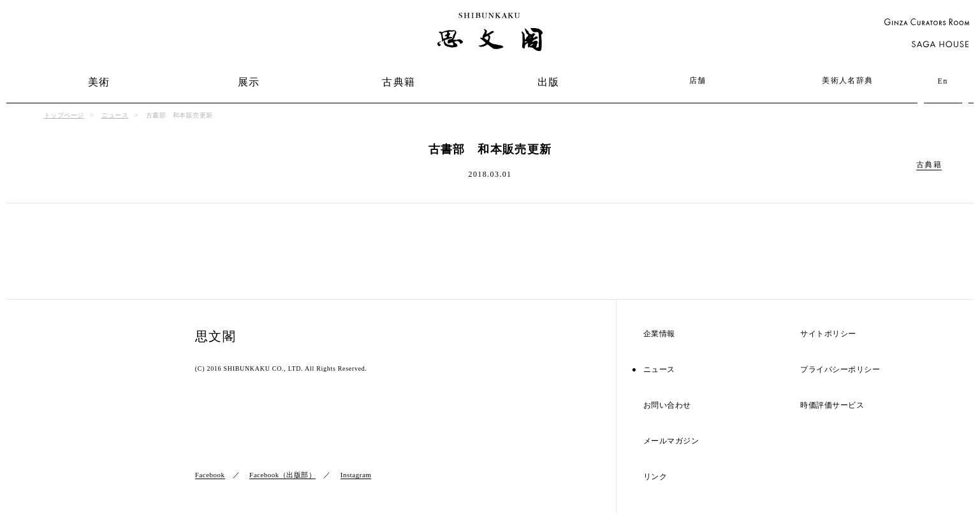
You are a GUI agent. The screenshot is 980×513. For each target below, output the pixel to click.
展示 (249, 82)
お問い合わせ (667, 405)
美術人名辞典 (847, 80)
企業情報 (659, 334)
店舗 (698, 80)
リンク (655, 477)
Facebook (210, 475)
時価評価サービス (832, 405)
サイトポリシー (828, 334)
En (942, 81)
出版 (549, 82)
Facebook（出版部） (282, 475)
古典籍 (399, 82)
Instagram (356, 475)
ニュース (115, 115)
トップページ (64, 115)
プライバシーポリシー (840, 370)
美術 (99, 82)
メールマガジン (671, 441)
